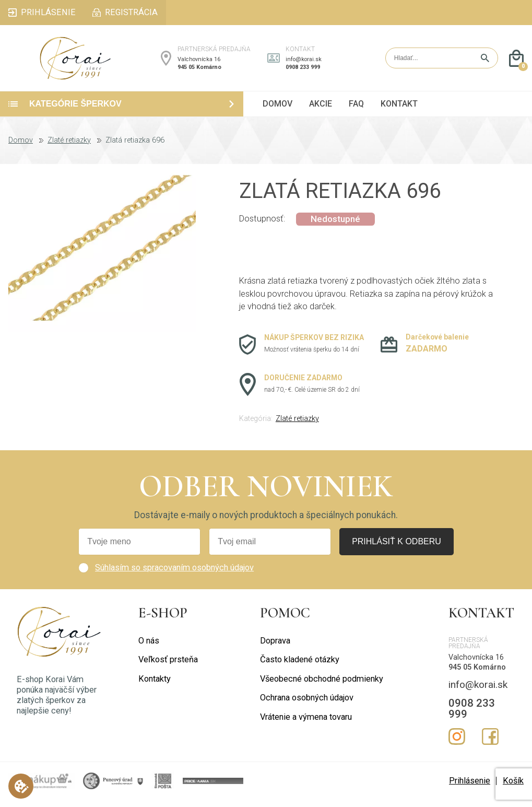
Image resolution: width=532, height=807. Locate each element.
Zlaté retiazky (69, 148)
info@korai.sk (304, 63)
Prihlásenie (470, 788)
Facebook (490, 744)
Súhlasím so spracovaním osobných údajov (174, 575)
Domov (21, 148)
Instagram (457, 744)
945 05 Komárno (199, 71)
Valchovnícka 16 (199, 63)
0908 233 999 (303, 71)
